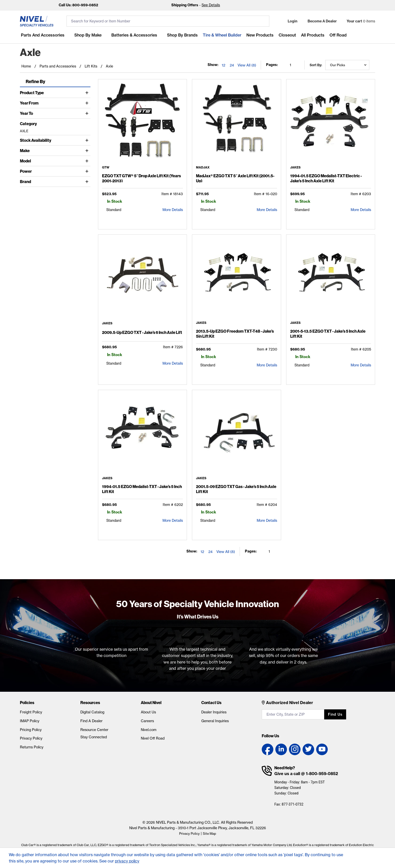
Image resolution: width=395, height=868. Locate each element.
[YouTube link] (322, 749)
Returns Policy (32, 747)
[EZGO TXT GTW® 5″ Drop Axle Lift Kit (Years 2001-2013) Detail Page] (142, 124)
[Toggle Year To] (88, 113)
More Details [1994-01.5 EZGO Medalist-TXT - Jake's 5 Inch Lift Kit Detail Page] (173, 520)
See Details (211, 5)
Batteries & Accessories (133, 35)
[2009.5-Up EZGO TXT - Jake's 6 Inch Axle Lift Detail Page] (142, 280)
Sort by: (316, 65)
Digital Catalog (92, 712)
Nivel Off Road (153, 738)
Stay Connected (94, 737)
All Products (312, 35)
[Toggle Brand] (88, 182)
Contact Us (211, 703)
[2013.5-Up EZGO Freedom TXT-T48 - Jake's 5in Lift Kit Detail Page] (236, 280)
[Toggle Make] (88, 151)
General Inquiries (215, 721)
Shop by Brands (181, 35)
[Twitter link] (308, 749)
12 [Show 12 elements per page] (223, 65)
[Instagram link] (295, 749)
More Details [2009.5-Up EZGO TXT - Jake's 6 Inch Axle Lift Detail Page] (173, 363)
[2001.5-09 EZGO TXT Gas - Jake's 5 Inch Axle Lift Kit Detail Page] (236, 435)
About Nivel (151, 703)
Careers (147, 721)
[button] (289, 21)
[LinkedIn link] (281, 749)
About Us (148, 712)
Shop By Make (87, 35)
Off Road (337, 35)
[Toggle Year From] (88, 103)
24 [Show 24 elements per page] (232, 65)
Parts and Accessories (42, 35)
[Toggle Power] (88, 171)
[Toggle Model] (88, 161)
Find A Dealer (91, 721)
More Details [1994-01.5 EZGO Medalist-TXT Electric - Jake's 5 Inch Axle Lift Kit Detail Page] (361, 210)
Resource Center (94, 730)
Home (26, 66)
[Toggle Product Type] (88, 93)
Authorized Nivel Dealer (290, 703)
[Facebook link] (268, 749)
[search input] (168, 21)
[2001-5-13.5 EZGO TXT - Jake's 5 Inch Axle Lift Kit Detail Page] (331, 280)
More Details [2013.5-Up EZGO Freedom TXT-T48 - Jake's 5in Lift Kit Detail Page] (267, 365)
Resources (90, 703)
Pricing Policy (31, 730)
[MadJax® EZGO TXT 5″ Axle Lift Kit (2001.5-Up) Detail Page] (236, 124)
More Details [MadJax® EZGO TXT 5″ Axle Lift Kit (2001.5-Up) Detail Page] (267, 210)
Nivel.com (149, 730)
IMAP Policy (30, 721)
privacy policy (128, 861)
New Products (259, 35)
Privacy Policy (31, 738)
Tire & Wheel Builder (221, 35)
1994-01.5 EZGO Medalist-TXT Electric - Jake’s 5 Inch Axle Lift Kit (326, 178)
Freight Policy (31, 712)
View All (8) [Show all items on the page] (247, 65)
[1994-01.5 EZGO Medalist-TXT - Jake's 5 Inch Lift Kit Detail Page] (142, 435)
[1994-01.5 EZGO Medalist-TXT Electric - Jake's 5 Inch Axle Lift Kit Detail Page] (331, 124)
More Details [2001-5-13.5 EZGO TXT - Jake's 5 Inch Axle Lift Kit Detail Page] (361, 365)
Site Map (210, 834)
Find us (335, 714)
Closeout (286, 35)
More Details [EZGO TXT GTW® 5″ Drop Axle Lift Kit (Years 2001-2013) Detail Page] (173, 210)
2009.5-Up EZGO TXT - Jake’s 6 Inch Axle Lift (142, 332)
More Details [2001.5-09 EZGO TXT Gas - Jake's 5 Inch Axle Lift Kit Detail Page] (267, 520)
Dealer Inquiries (214, 712)
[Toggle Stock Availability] (88, 140)
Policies (27, 703)
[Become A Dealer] (320, 21)
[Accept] (352, 855)
